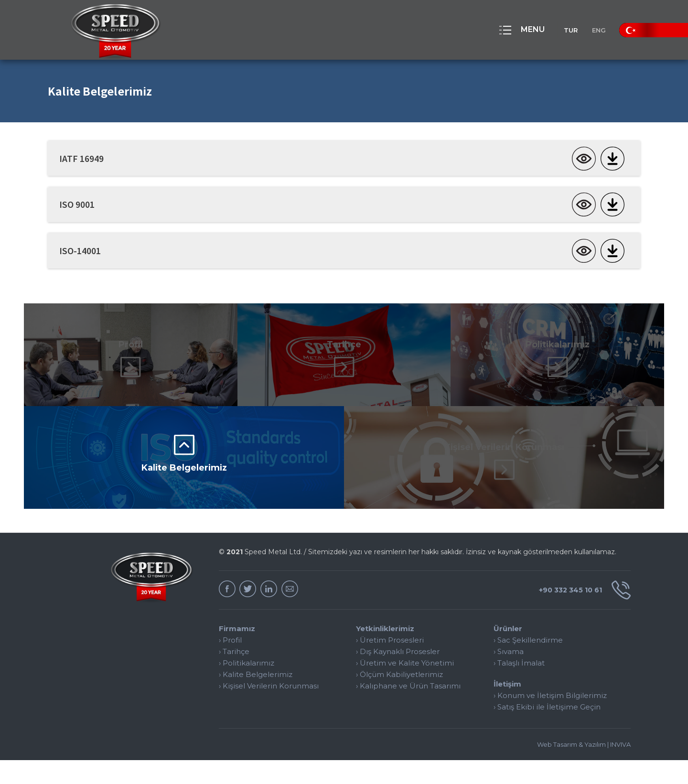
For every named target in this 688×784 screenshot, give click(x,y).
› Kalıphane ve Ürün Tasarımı (408, 710)
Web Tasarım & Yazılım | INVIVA (584, 768)
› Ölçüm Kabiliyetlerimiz (399, 698)
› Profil (230, 664)
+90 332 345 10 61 (580, 614)
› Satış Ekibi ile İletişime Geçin (547, 731)
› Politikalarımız (247, 687)
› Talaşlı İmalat (519, 687)
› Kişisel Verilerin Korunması (269, 710)
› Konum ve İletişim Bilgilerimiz (550, 719)
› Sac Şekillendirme (528, 664)
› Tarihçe (234, 675)
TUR (556, 30)
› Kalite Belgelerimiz (256, 698)
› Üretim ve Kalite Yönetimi (405, 687)
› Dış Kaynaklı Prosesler (398, 675)
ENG (594, 30)
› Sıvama (509, 675)
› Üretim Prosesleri (390, 664)
